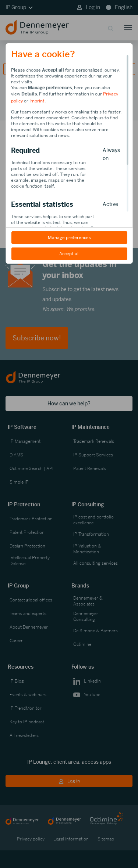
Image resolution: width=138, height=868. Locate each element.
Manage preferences (69, 238)
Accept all (69, 254)
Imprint (37, 101)
